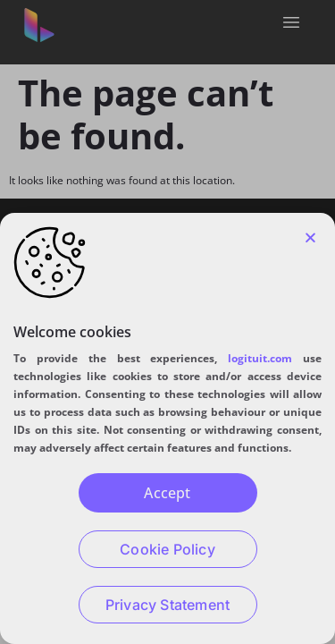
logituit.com (260, 358)
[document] (167, 322)
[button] (310, 237)
